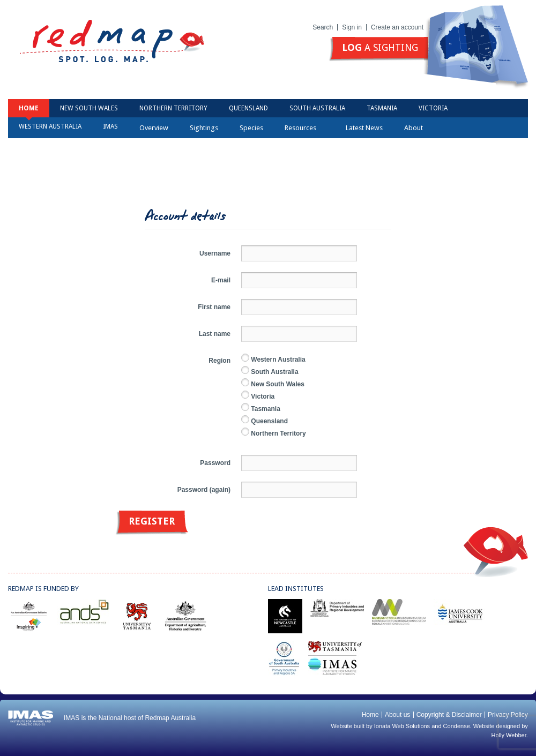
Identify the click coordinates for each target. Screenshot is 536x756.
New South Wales (89, 108)
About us (397, 715)
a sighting (380, 47)
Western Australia (50, 126)
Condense (457, 726)
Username (215, 253)
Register (152, 521)
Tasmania (382, 108)
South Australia (317, 108)
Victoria (433, 108)
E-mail (221, 280)
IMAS (110, 126)
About (417, 128)
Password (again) (204, 490)
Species (251, 128)
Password (215, 463)
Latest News (364, 128)
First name (214, 307)
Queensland (248, 108)
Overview (154, 128)
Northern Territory (173, 108)
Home (29, 108)
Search (323, 27)
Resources (304, 128)
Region (219, 361)
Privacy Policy (508, 715)
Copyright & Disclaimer (449, 715)
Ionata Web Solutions (402, 726)
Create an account (397, 27)
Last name (215, 334)
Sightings (204, 128)
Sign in (352, 27)
